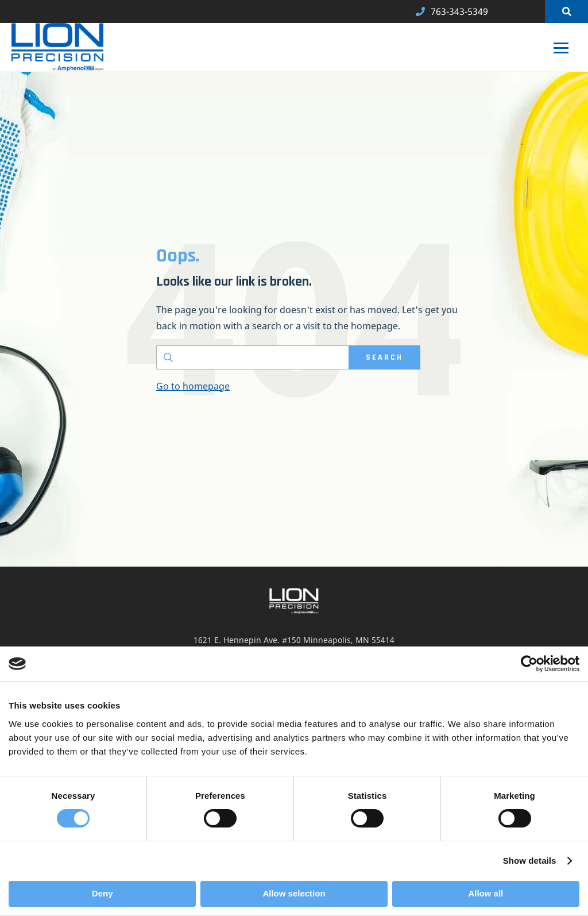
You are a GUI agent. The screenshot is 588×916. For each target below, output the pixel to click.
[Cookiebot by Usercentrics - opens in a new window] (529, 664)
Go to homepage (193, 386)
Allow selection (294, 893)
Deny (102, 893)
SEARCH (384, 357)
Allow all (486, 893)
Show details (530, 861)
